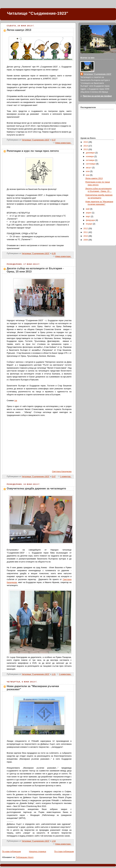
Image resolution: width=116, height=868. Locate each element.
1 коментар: (66, 477)
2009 (86, 240)
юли (88, 171)
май (88, 209)
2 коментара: (65, 674)
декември (91, 153)
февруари (91, 220)
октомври (90, 160)
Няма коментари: (63, 143)
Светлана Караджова (62, 472)
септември (91, 164)
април (89, 213)
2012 (86, 229)
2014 (86, 146)
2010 (86, 236)
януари (89, 224)
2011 (86, 232)
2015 (86, 142)
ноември (90, 156)
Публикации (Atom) (25, 857)
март (88, 216)
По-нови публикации (11, 852)
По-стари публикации (64, 852)
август (89, 168)
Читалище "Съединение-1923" (38, 13)
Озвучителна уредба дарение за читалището (36, 489)
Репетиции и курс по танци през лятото (33, 151)
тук (16, 401)
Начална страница (38, 852)
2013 (86, 149)
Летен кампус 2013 (19, 30)
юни (88, 175)
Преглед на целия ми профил (97, 96)
